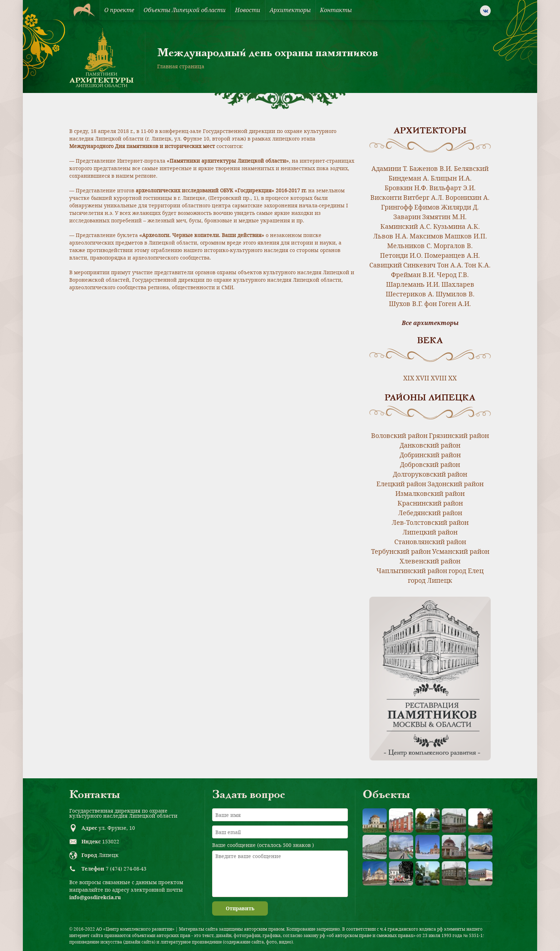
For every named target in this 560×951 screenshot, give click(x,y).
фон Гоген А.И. (448, 304)
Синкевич (419, 265)
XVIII (439, 378)
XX (452, 378)
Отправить (240, 908)
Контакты (336, 10)
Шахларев (458, 284)
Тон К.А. (478, 265)
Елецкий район (401, 484)
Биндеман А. (409, 178)
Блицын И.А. (451, 178)
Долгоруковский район (430, 474)
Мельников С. (410, 246)
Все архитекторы (430, 323)
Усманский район (461, 551)
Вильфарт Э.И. (452, 188)
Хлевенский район (430, 561)
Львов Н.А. (391, 236)
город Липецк (430, 580)
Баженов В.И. (431, 168)
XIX (409, 378)
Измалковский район (430, 493)
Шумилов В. (455, 294)
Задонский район (456, 484)
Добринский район (430, 455)
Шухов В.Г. (406, 304)
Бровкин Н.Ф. (406, 188)
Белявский (471, 168)
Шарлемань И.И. (413, 284)
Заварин (407, 217)
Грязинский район (459, 435)
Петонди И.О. (401, 255)
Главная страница (181, 66)
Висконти (386, 197)
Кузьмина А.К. (457, 226)
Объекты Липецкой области (185, 10)
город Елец (466, 571)
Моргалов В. (453, 246)
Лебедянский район (430, 513)
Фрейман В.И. (413, 275)
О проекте (119, 10)
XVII (422, 378)
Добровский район (430, 464)
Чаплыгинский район (412, 571)
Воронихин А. (467, 197)
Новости (248, 10)
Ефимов (427, 207)
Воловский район (399, 435)
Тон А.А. (450, 265)
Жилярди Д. (460, 207)
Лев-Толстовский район (430, 522)
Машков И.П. (466, 236)
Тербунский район (401, 551)
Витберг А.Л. (424, 197)
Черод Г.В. (453, 275)
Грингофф (397, 207)
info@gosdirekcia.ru (95, 897)
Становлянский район (430, 542)
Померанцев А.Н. (452, 255)
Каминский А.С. (406, 226)
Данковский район (430, 445)
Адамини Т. (390, 168)
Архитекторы (290, 10)
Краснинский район (430, 503)
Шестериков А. (410, 294)
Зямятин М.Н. (444, 217)
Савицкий (386, 265)
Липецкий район (430, 532)
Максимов (426, 236)
